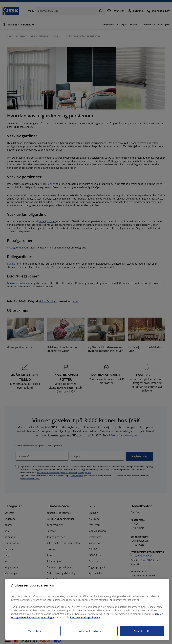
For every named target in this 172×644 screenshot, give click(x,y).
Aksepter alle (142, 631)
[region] (87, 609)
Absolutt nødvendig (92, 631)
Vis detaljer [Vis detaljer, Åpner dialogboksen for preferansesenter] (36, 631)
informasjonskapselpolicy (85, 617)
